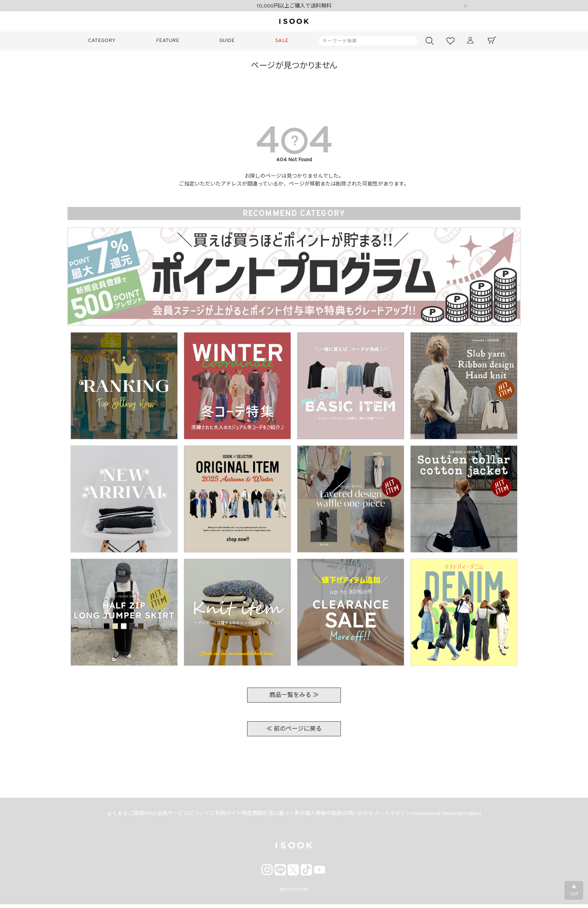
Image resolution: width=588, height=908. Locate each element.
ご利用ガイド (220, 816)
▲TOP (574, 891)
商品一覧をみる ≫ (294, 695)
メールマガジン (402, 816)
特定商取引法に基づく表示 (271, 816)
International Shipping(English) (460, 816)
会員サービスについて (174, 816)
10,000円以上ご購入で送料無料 (294, 6)
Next (465, 6)
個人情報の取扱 (325, 816)
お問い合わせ (364, 816)
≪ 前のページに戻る (294, 729)
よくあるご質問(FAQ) (119, 816)
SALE (282, 41)
